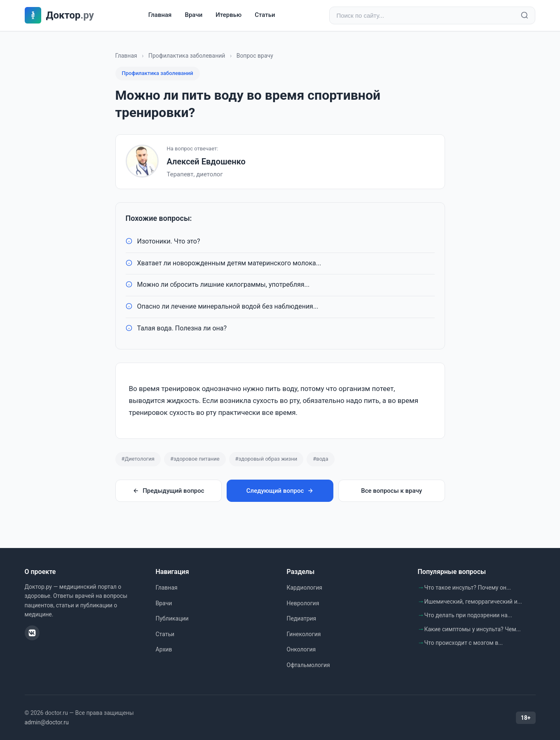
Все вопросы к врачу (391, 491)
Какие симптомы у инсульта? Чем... (473, 629)
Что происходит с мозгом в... (464, 643)
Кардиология (305, 588)
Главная (160, 15)
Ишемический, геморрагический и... (473, 602)
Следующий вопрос (280, 491)
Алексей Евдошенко (206, 162)
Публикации (172, 618)
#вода (320, 459)
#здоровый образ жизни (266, 459)
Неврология (303, 603)
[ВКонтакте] (32, 633)
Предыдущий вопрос (168, 491)
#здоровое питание (195, 459)
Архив (164, 649)
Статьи (265, 15)
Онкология (301, 649)
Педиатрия (302, 618)
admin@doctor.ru (47, 722)
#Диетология (138, 459)
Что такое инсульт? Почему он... (468, 588)
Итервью (228, 15)
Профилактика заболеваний (187, 56)
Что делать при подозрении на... (468, 615)
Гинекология (304, 634)
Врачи (193, 15)
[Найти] (525, 16)
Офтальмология (308, 665)
